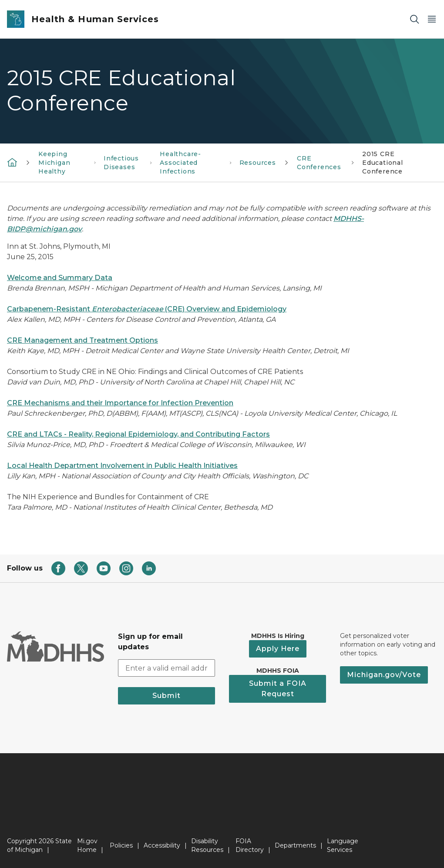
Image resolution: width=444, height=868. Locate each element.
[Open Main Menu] (432, 19)
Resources (258, 163)
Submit (166, 696)
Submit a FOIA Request (278, 689)
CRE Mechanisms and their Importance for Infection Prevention (120, 403)
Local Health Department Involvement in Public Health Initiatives (122, 466)
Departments (295, 845)
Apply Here (278, 649)
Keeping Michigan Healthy (54, 163)
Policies (121, 845)
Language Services (343, 845)
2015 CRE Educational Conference (383, 163)
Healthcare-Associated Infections (180, 163)
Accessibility (162, 845)
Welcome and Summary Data (60, 278)
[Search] (414, 19)
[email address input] (166, 668)
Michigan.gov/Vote (384, 675)
